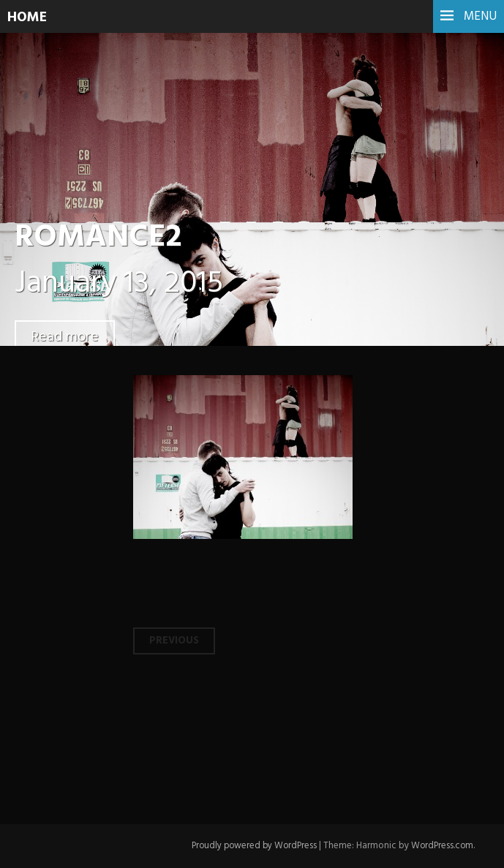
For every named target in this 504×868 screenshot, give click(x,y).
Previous (175, 641)
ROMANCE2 (103, 238)
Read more (66, 337)
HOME (28, 18)
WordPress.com (441, 846)
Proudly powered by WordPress (249, 846)
